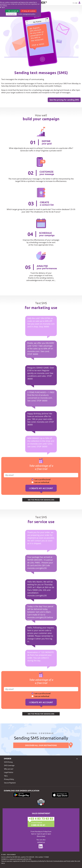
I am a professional (42, 479)
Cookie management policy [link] (26, 14)
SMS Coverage (9, 765)
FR (73, 3)
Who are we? (9, 769)
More (3, 7)
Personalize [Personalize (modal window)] (11, 14)
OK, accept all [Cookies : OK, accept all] (12, 11)
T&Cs (6, 776)
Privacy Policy (9, 779)
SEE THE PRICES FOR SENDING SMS (41, 500)
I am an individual (42, 482)
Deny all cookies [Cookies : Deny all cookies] (29, 11)
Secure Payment (10, 783)
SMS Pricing (8, 762)
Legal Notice (9, 772)
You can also (41, 841)
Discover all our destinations (41, 745)
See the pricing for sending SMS (64, 100)
